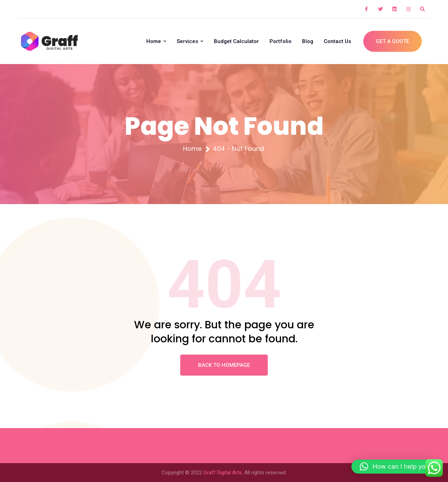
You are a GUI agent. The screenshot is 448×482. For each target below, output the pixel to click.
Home (156, 41)
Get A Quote (393, 41)
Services (190, 41)
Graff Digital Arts (223, 473)
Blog (308, 41)
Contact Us (337, 41)
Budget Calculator (236, 41)
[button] (396, 467)
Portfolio (281, 41)
